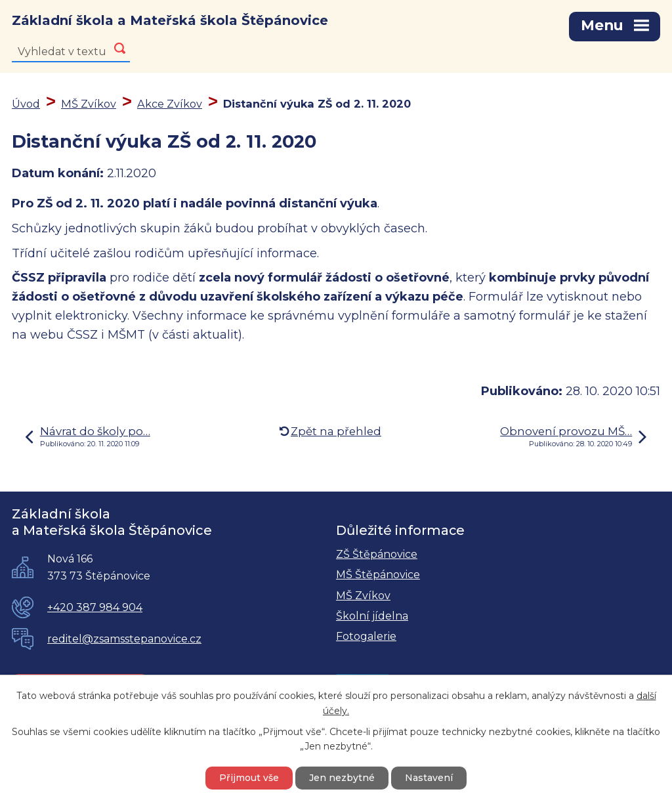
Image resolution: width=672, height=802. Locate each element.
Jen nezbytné (342, 778)
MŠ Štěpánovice (378, 575)
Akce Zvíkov (170, 104)
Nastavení (429, 778)
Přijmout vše (249, 778)
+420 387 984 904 (95, 607)
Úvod (26, 104)
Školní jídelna (372, 616)
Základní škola (170, 20)
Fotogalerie (366, 636)
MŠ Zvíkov (89, 104)
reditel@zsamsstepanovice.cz (124, 639)
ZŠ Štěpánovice (377, 554)
